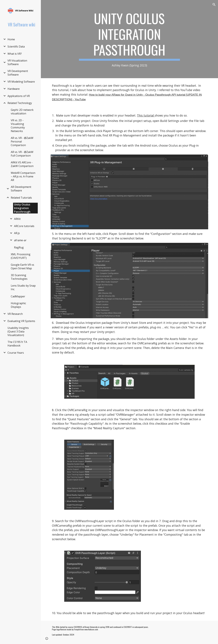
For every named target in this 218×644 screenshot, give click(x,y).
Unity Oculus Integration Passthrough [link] (22, 208)
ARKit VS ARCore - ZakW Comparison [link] (22, 164)
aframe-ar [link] (20, 240)
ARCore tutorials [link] (24, 226)
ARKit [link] (17, 219)
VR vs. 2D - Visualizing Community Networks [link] (18, 126)
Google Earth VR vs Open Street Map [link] (22, 267)
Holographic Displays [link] (18, 305)
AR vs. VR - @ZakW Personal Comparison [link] (22, 141)
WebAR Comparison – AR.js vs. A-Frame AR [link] (23, 176)
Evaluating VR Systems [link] (21, 321)
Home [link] (11, 39)
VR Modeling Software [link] (21, 82)
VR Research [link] (15, 314)
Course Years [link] (16, 353)
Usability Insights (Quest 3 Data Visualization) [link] (18, 331)
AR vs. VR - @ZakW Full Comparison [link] (22, 154)
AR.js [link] (17, 233)
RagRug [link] (19, 247)
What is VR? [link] (15, 54)
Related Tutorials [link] (21, 198)
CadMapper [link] (18, 296)
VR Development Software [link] (18, 73)
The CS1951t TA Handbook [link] (17, 344)
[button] (214, 5)
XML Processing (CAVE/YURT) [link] (21, 256)
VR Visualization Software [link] (17, 62)
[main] (129, 39)
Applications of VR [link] (19, 96)
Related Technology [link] (20, 103)
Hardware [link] (14, 89)
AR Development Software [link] (21, 189)
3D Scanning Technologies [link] (19, 277)
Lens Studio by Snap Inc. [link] (23, 287)
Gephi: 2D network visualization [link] (22, 112)
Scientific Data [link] (16, 47)
